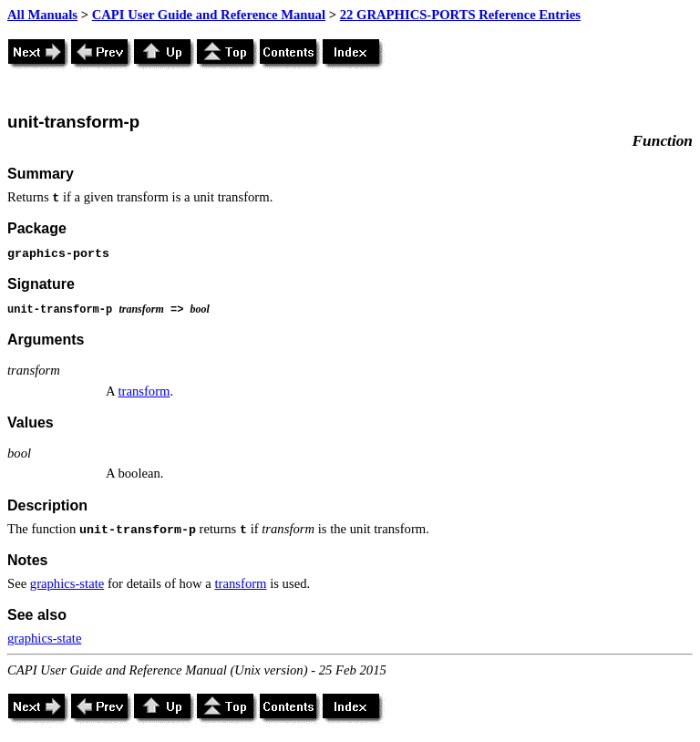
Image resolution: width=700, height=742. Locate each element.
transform (144, 391)
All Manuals (42, 15)
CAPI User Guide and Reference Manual (209, 15)
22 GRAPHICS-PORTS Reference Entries (460, 15)
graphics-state (67, 583)
